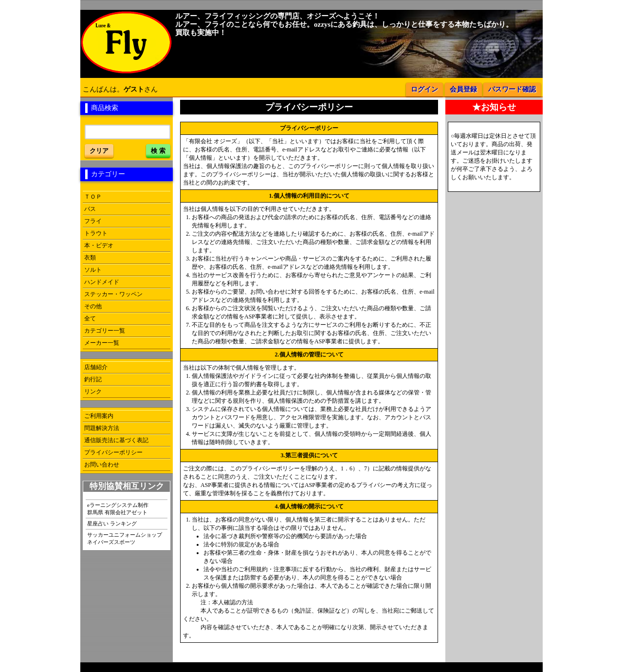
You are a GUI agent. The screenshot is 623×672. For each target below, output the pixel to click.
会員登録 (463, 89)
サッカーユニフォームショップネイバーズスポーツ (125, 538)
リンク (93, 392)
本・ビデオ (99, 245)
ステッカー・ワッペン (113, 294)
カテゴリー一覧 (105, 331)
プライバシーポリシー (113, 452)
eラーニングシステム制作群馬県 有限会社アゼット (118, 509)
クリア (99, 151)
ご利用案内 (99, 416)
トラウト (96, 233)
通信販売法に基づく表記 (116, 440)
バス (90, 209)
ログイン (424, 89)
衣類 (90, 258)
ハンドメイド (102, 282)
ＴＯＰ (93, 197)
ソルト (93, 270)
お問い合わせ (102, 465)
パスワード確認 (512, 89)
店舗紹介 (96, 367)
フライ (93, 221)
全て (90, 318)
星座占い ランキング (112, 523)
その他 (93, 306)
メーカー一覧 (102, 343)
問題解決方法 (102, 428)
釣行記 (93, 379)
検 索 (158, 151)
